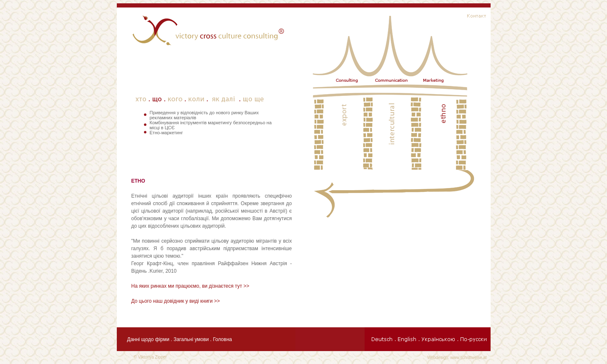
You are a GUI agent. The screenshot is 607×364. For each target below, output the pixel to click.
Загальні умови (192, 339)
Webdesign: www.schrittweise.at (457, 358)
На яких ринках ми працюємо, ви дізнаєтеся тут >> (190, 286)
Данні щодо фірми (148, 339)
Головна (222, 339)
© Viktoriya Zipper (150, 357)
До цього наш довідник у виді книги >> (176, 301)
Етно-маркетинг (166, 133)
